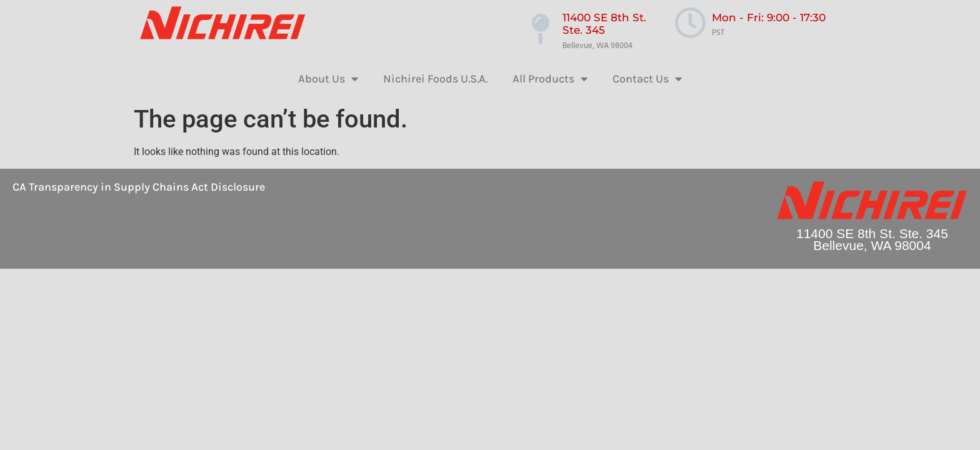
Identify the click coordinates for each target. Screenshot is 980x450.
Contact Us (647, 79)
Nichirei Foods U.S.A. (435, 79)
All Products (550, 79)
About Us (328, 79)
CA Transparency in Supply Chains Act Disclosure (139, 187)
